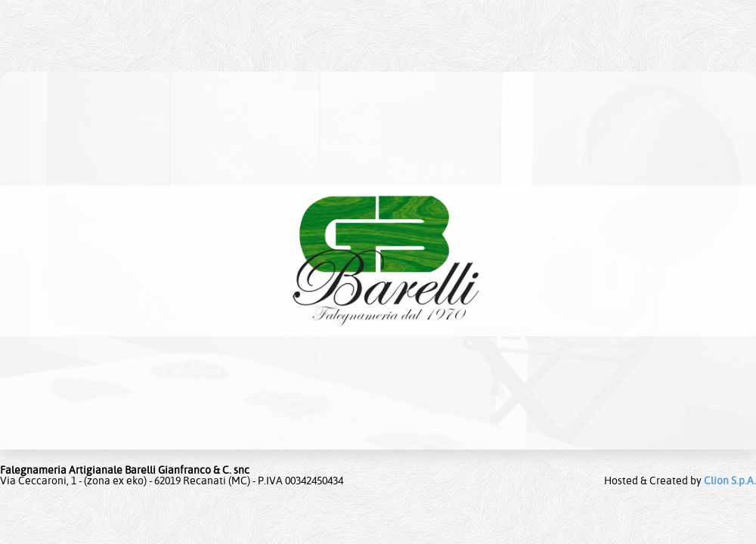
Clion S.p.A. (730, 481)
